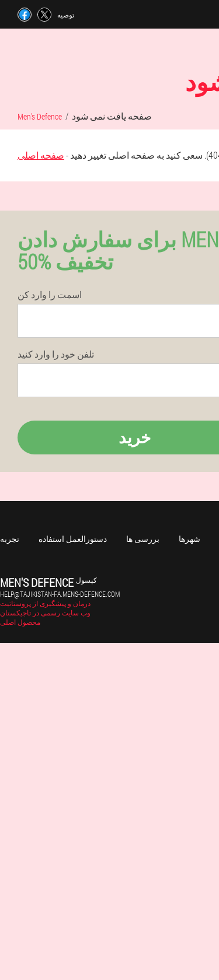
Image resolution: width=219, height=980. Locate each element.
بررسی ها (143, 539)
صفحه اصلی (41, 155)
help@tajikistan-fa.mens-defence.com (60, 594)
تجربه (10, 539)
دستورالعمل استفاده (73, 539)
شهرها (190, 539)
